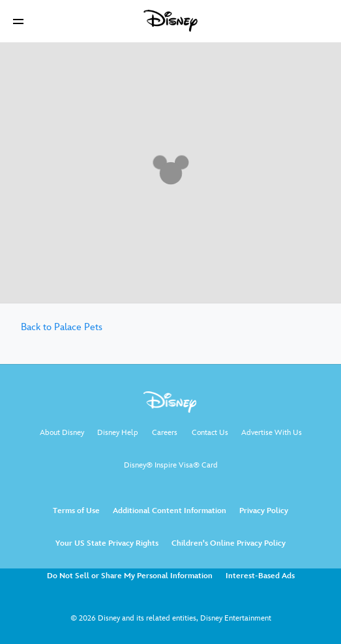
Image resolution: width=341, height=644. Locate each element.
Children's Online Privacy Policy (229, 543)
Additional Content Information (170, 511)
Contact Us (210, 433)
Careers (165, 433)
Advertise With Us (272, 433)
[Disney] (171, 21)
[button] (18, 21)
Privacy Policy (264, 511)
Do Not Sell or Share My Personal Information (130, 576)
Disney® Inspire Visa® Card (171, 465)
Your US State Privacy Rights (107, 543)
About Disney (62, 433)
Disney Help (118, 433)
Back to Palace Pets (62, 327)
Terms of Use (76, 511)
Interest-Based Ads (260, 576)
